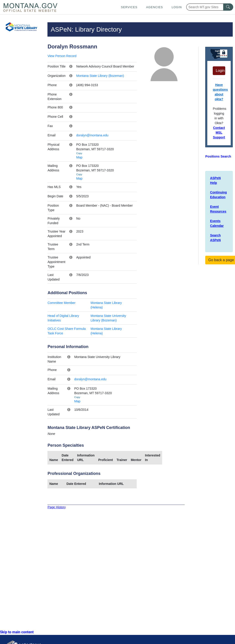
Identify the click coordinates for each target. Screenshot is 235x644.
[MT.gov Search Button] (228, 7)
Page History (57, 507)
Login (177, 7)
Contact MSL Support (219, 133)
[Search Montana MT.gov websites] (210, 7)
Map (79, 157)
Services (129, 7)
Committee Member (61, 303)
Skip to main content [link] (17, 632)
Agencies (154, 7)
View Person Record (62, 56)
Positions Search (218, 156)
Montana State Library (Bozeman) (100, 76)
